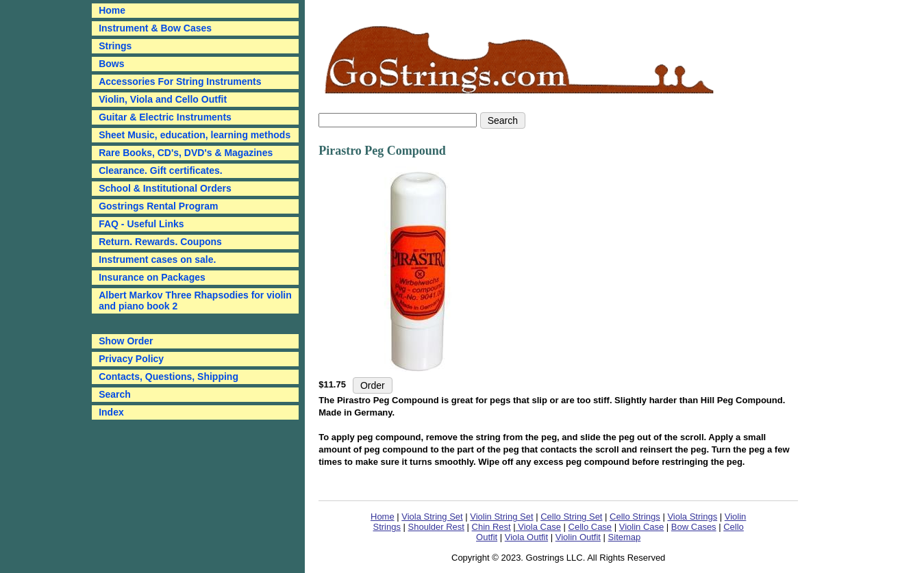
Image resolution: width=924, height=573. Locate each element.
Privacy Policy (131, 359)
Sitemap (625, 537)
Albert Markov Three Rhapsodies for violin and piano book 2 (195, 301)
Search (115, 394)
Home (383, 517)
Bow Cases (694, 527)
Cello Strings (635, 517)
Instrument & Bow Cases (155, 28)
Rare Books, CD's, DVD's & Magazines (186, 153)
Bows (111, 64)
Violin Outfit (578, 537)
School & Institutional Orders (165, 188)
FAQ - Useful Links (141, 224)
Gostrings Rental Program (158, 206)
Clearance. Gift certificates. (161, 170)
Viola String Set (432, 517)
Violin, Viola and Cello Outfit (163, 99)
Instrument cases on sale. (157, 259)
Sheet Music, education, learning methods (195, 135)
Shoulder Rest (436, 527)
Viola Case (538, 527)
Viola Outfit (526, 537)
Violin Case (642, 527)
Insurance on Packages (152, 277)
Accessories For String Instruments (180, 81)
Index (111, 412)
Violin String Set (501, 517)
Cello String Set (571, 517)
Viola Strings (692, 517)
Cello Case (590, 527)
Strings (115, 46)
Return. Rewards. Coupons (160, 242)
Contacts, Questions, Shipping (168, 377)
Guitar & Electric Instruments (165, 117)
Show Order (126, 341)
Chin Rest (491, 527)
